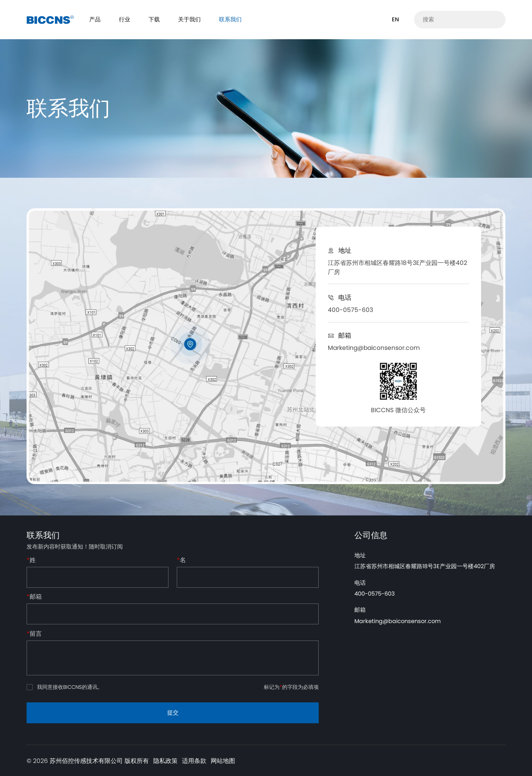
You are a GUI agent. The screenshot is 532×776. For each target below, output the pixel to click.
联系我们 (230, 19)
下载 (154, 19)
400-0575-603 (350, 310)
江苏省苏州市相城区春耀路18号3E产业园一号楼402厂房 (397, 267)
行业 (125, 19)
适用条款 (194, 761)
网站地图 (223, 761)
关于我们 (189, 19)
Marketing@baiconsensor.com (374, 348)
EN (395, 19)
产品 (95, 19)
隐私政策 (165, 761)
